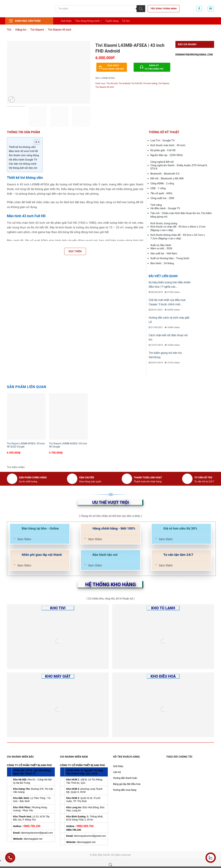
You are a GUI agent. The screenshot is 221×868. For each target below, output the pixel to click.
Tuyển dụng (112, 21)
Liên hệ (117, 772)
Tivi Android (124, 83)
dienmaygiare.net (33, 839)
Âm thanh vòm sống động (24, 155)
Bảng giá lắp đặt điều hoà (127, 784)
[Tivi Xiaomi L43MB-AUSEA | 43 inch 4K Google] (68, 416)
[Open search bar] (110, 865)
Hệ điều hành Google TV (23, 160)
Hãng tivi (21, 30)
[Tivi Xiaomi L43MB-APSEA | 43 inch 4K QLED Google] (26, 416)
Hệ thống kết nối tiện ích (23, 168)
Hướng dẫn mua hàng (125, 790)
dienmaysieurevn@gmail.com (194, 55)
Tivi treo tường (150, 83)
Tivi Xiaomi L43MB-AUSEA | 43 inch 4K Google (68, 445)
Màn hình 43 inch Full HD (23, 151)
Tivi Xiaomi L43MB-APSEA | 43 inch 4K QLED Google (26, 445)
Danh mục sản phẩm (25, 21)
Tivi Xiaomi (37, 30)
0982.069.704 (85, 826)
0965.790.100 (32, 826)
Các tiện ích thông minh (23, 164)
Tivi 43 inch (112, 83)
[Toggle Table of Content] (35, 142)
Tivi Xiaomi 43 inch (60, 30)
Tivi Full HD (137, 83)
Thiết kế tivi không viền (22, 147)
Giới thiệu (66, 21)
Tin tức (126, 21)
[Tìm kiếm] (141, 9)
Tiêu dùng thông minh (164, 9)
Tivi (9, 30)
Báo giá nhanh (187, 44)
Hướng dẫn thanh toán (125, 778)
